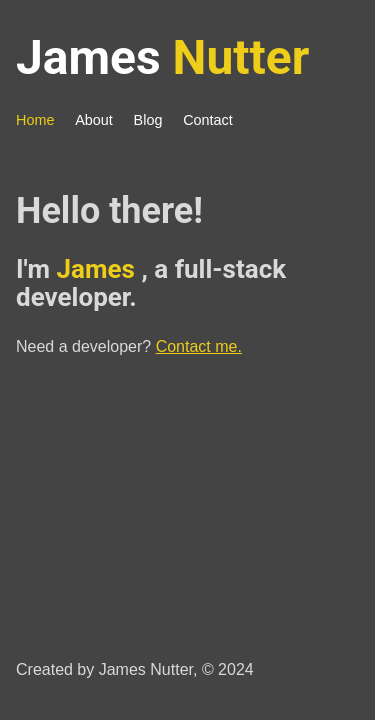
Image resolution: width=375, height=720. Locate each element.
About (94, 120)
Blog (148, 120)
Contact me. (199, 346)
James (162, 57)
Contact (208, 120)
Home (35, 120)
